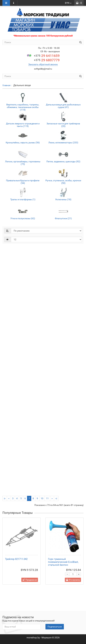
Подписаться (55, 627)
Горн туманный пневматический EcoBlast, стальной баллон (63, 562)
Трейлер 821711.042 (16, 559)
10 (42, 498)
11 (47, 498)
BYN (68, 3)
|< (5, 498)
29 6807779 (47, 60)
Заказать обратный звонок (43, 64)
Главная (6, 85)
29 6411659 (47, 56)
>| (56, 498)
